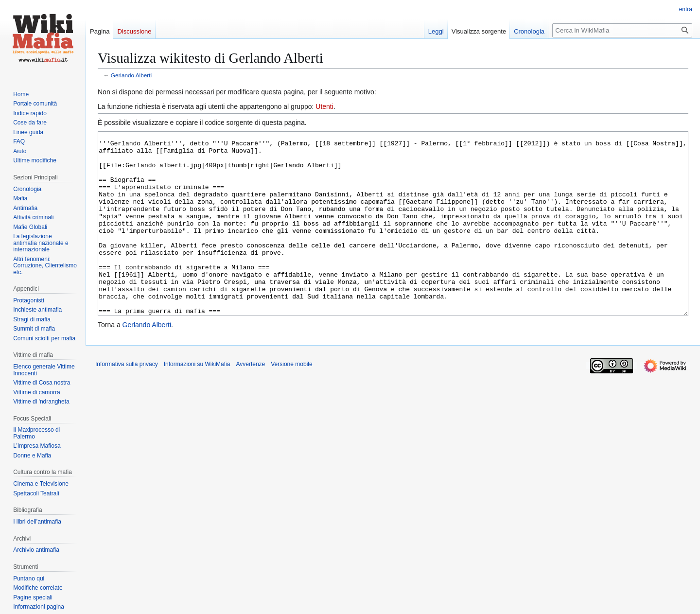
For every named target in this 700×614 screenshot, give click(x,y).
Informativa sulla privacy (127, 401)
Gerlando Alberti (131, 75)
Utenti (324, 106)
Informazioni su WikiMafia (197, 401)
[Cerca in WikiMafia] (622, 30)
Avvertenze (250, 401)
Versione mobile (291, 401)
